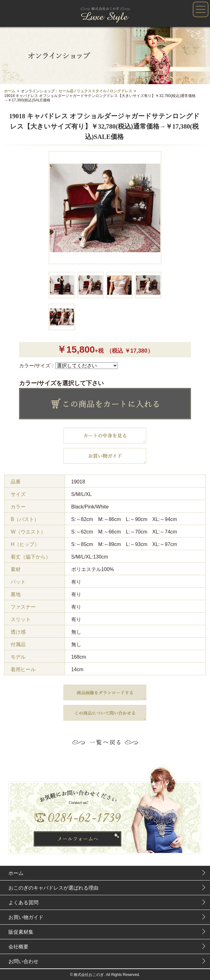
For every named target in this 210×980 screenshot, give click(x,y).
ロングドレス (121, 91)
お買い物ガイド (26, 917)
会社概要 (18, 947)
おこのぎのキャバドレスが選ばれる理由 (53, 888)
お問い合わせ (23, 961)
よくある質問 (23, 903)
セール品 (66, 91)
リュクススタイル (92, 91)
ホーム (10, 91)
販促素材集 (21, 932)
